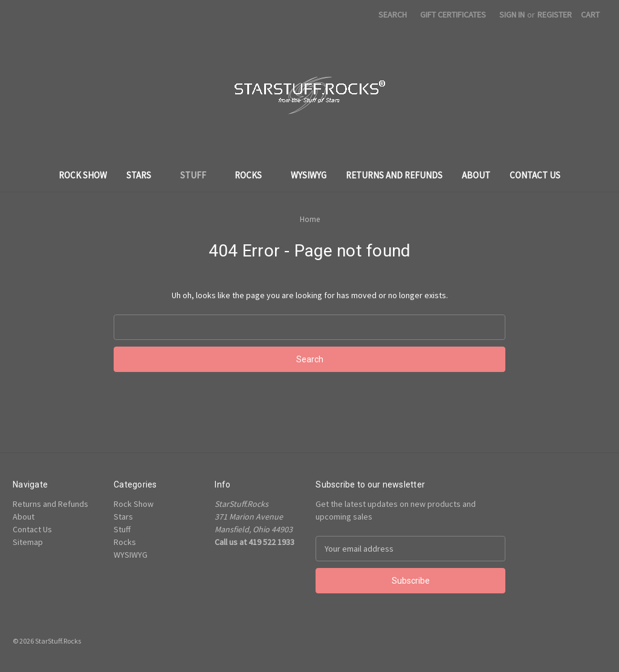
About (476, 175)
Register (555, 15)
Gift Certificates (453, 15)
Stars (144, 175)
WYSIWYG (309, 175)
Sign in (512, 15)
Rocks (253, 175)
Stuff (198, 175)
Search (393, 15)
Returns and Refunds (394, 175)
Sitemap (28, 542)
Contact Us (535, 175)
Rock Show (83, 175)
